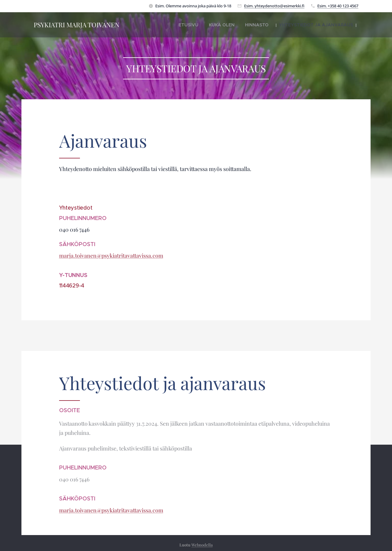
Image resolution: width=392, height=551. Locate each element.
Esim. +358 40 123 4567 (338, 6)
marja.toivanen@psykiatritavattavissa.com (111, 256)
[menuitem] (207, 25)
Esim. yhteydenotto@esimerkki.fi (274, 6)
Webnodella (202, 545)
